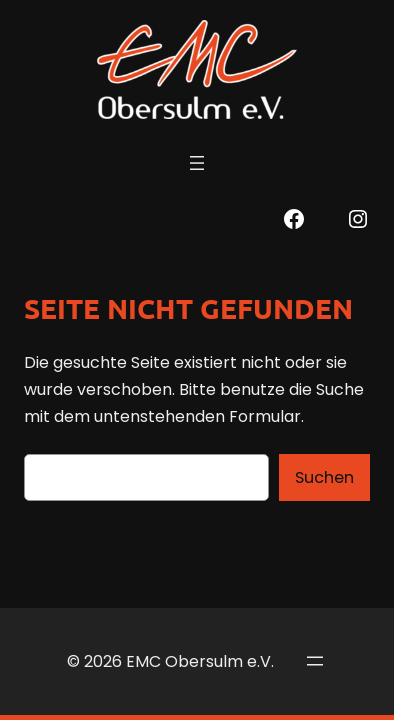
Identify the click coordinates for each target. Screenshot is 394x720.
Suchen (324, 477)
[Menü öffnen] (197, 163)
